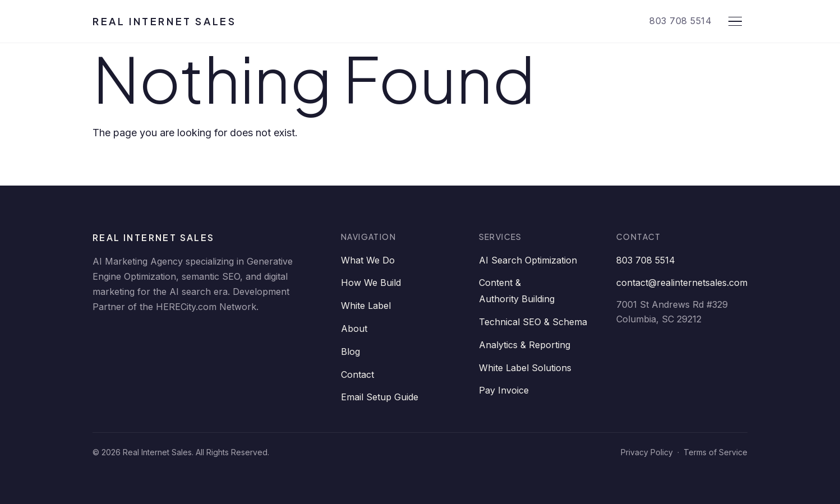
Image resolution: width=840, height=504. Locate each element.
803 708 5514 (680, 21)
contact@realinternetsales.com (682, 283)
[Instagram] (239, 336)
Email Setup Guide (380, 397)
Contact (357, 374)
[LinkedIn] (105, 336)
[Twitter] (172, 336)
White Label (366, 306)
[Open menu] (735, 21)
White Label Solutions (525, 368)
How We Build (371, 283)
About (354, 329)
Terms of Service (716, 452)
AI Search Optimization (528, 260)
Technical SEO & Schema (533, 322)
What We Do (368, 260)
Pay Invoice (504, 390)
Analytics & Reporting (525, 345)
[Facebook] (139, 336)
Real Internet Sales (164, 21)
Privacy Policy (647, 452)
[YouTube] (206, 336)
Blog (350, 352)
